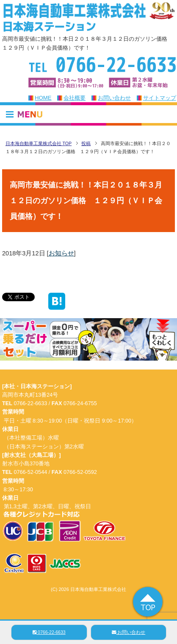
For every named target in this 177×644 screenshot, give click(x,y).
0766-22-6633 (49, 632)
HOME (43, 98)
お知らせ (61, 253)
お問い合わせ (114, 98)
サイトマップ (160, 98)
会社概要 (75, 98)
